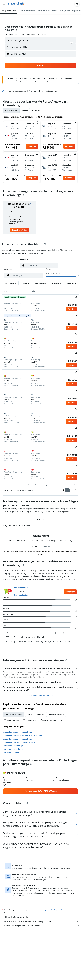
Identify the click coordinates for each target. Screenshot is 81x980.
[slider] (77, 276)
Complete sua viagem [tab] (14, 714)
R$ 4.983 (10, 30)
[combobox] (11, 35)
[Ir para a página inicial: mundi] (17, 4)
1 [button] (67, 490)
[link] (19, 230)
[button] (4, 4)
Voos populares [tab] (30, 720)
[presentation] (17, 30)
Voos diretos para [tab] (12, 720)
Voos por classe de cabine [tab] (51, 720)
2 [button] (72, 490)
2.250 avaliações (21, 595)
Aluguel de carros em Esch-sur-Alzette (19, 742)
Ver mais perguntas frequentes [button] (40, 695)
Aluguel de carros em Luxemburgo (18, 732)
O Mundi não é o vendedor (42, 917)
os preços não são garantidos (53, 910)
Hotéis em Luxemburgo (13, 746)
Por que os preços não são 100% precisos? (42, 926)
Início (4, 91)
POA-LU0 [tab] (35, 546)
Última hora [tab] (37, 111)
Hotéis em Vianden (11, 752)
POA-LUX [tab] (40, 520)
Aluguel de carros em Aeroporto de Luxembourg (24, 735)
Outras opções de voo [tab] (36, 714)
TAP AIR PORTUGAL (22, 588)
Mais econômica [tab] (11, 111)
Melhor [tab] (25, 111)
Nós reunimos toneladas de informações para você (42, 921)
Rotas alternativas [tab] (57, 714)
